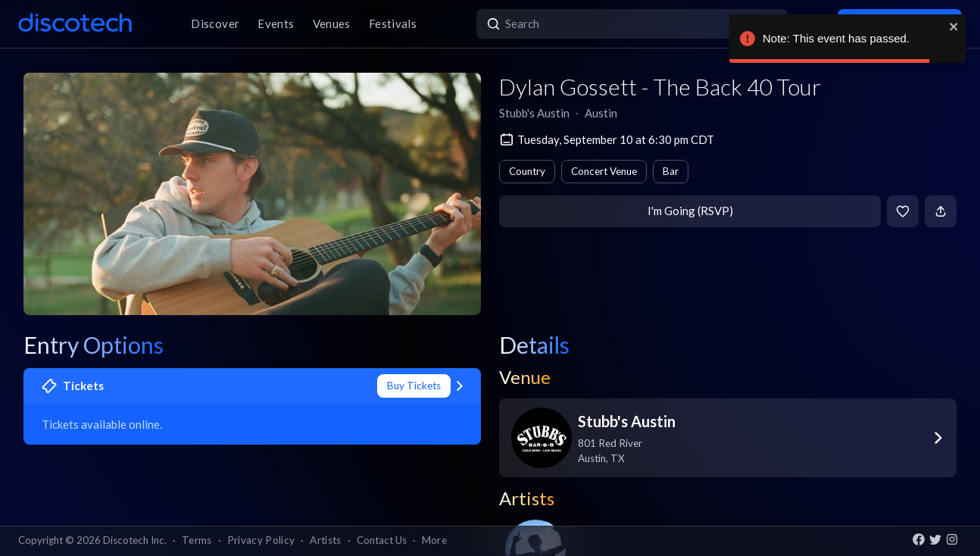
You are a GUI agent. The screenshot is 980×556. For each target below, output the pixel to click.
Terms (197, 540)
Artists (325, 540)
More (434, 540)
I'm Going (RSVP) (690, 211)
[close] (954, 27)
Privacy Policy (261, 540)
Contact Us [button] (382, 540)
